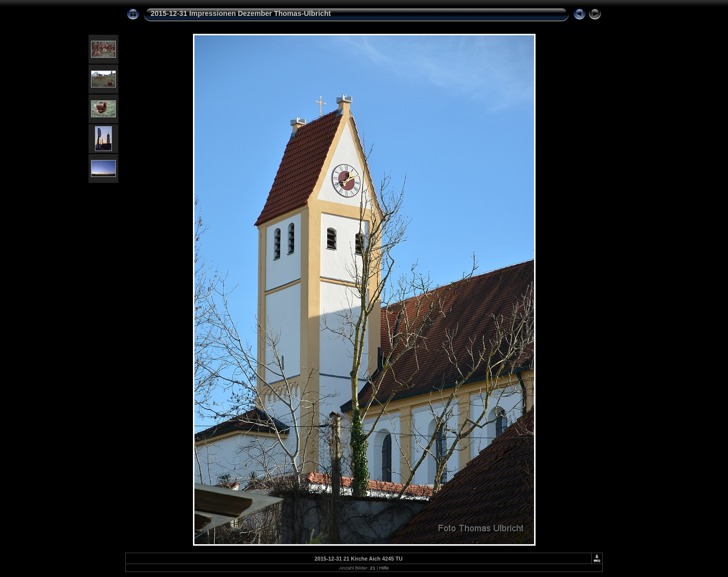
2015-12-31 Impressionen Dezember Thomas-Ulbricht (241, 13)
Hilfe (384, 568)
